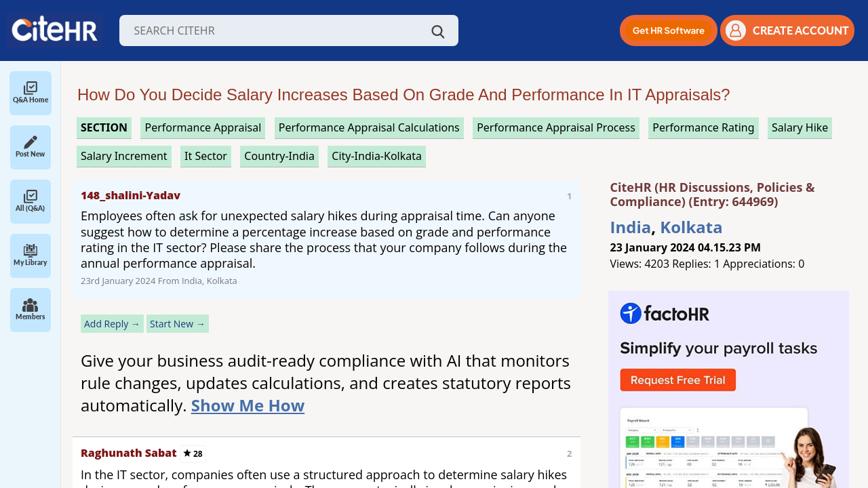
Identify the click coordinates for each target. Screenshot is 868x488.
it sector (206, 156)
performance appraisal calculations (369, 127)
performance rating (703, 127)
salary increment (124, 156)
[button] (669, 30)
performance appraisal (203, 127)
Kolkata (691, 227)
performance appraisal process (556, 127)
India (631, 227)
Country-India (279, 156)
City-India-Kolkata (377, 156)
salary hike (800, 127)
